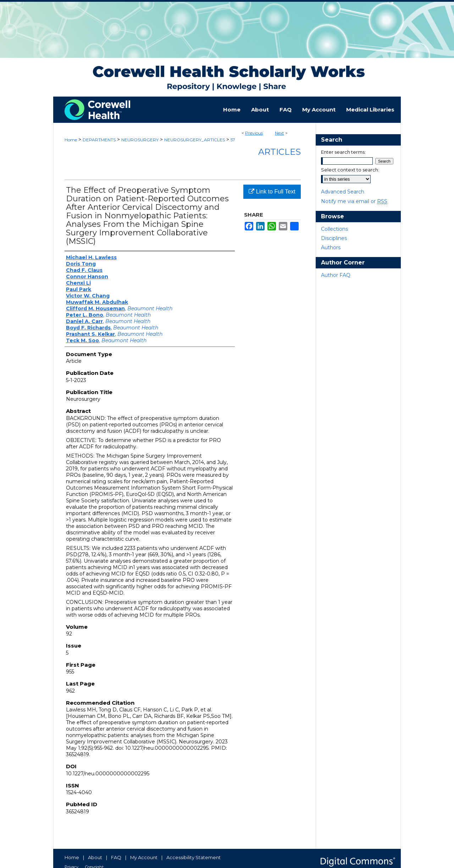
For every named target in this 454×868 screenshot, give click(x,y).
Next (279, 133)
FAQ (116, 857)
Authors (331, 247)
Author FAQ (336, 275)
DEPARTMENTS (99, 140)
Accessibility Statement (193, 857)
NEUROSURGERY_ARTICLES (195, 140)
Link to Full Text (272, 192)
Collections (334, 229)
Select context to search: (350, 170)
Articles (279, 152)
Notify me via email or (354, 201)
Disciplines (334, 238)
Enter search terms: (343, 152)
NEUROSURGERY (140, 140)
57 (233, 140)
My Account (144, 857)
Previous (254, 133)
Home (71, 140)
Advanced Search (343, 192)
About (95, 857)
